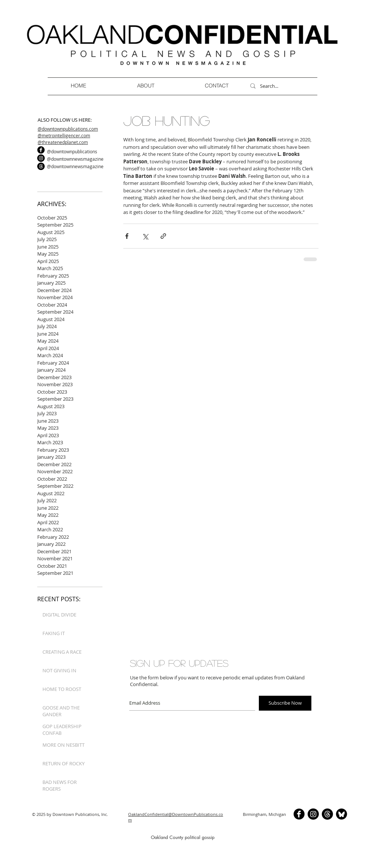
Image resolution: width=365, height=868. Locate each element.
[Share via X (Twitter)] (145, 236)
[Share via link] (163, 236)
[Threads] (41, 166)
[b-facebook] (41, 150)
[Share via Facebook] (127, 236)
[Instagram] (41, 158)
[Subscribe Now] (285, 703)
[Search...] (280, 86)
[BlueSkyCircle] (342, 814)
